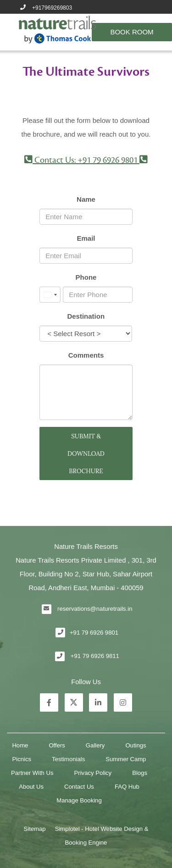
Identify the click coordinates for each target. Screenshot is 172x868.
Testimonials (68, 759)
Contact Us (79, 787)
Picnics (22, 759)
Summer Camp (126, 759)
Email (86, 238)
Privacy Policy (93, 773)
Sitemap (35, 829)
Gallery (95, 745)
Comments (86, 355)
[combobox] (50, 295)
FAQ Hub (127, 787)
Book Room (132, 32)
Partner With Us (32, 773)
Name (86, 199)
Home (20, 745)
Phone (86, 277)
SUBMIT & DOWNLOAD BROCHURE (86, 453)
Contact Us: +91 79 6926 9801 (86, 160)
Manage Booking (79, 800)
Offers (57, 745)
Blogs (140, 773)
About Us (31, 787)
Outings (136, 745)
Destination (86, 316)
